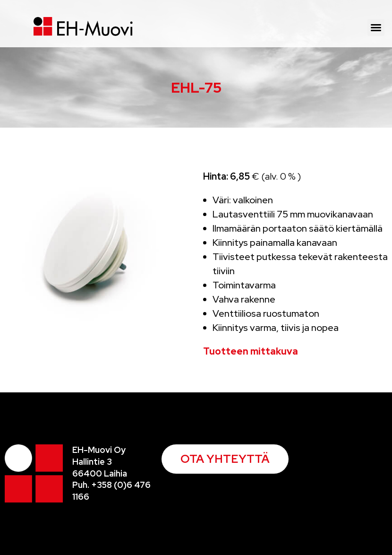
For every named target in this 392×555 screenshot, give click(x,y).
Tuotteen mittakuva (251, 351)
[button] (376, 27)
